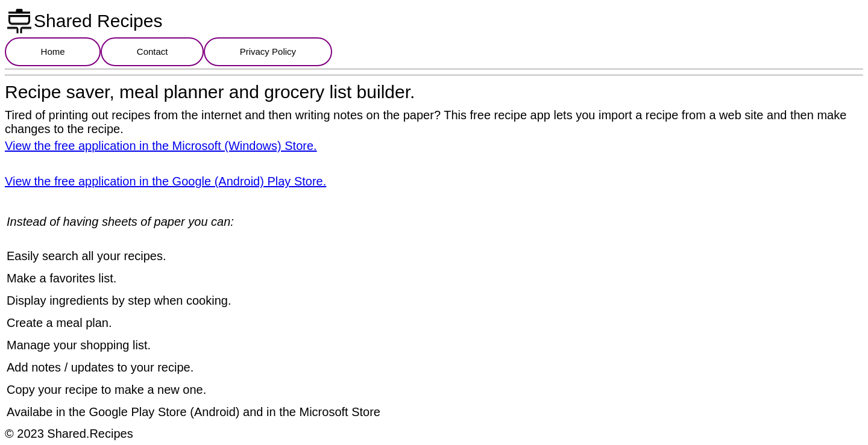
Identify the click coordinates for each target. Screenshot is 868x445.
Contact (153, 51)
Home (53, 51)
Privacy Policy (268, 51)
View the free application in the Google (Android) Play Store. (165, 181)
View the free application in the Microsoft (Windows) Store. (161, 146)
